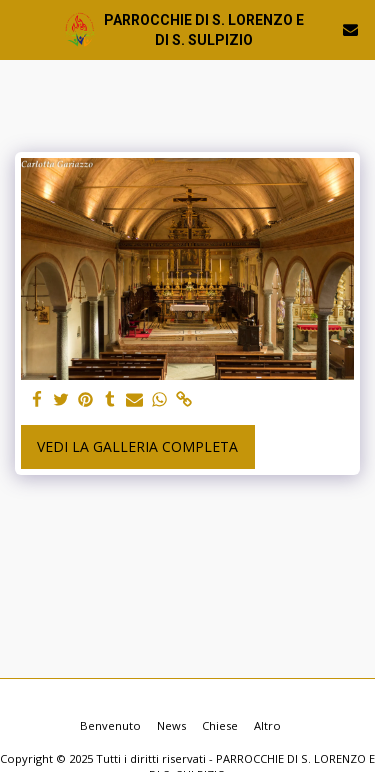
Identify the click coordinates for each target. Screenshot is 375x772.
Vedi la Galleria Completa (137, 446)
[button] (22, 28)
